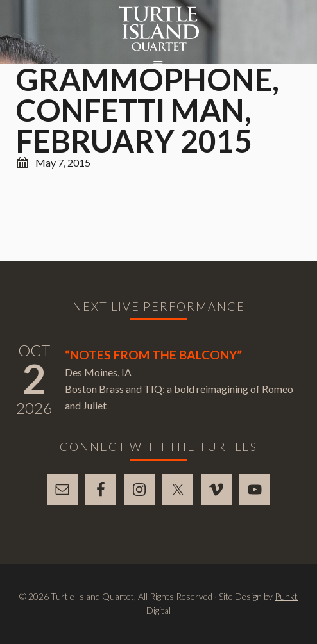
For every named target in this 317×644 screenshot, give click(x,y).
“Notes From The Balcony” (153, 355)
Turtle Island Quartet (159, 29)
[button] (158, 65)
